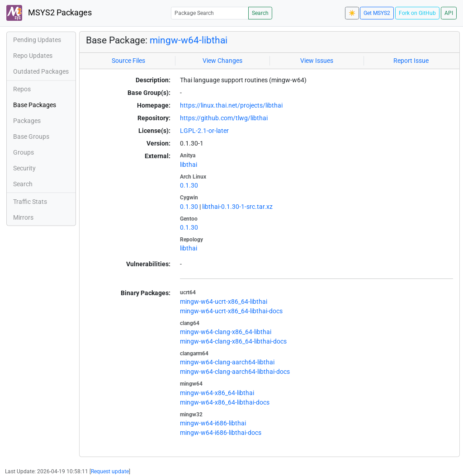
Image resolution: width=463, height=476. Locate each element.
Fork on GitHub (417, 13)
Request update (110, 471)
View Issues (317, 61)
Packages (27, 121)
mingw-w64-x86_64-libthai (217, 393)
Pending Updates (37, 40)
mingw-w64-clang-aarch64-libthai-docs (235, 372)
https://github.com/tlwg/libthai (224, 118)
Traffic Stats (30, 202)
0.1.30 (189, 185)
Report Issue (411, 61)
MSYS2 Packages (49, 13)
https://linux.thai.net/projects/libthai (231, 105)
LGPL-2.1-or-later (204, 131)
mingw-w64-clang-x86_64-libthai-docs (233, 341)
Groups (24, 152)
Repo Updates (33, 56)
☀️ (352, 13)
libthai (189, 165)
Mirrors (23, 217)
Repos (22, 89)
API (449, 13)
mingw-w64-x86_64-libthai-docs (225, 402)
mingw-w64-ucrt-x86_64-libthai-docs (231, 311)
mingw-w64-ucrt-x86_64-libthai (224, 302)
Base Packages (35, 105)
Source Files (128, 61)
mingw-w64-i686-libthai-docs (221, 433)
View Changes (222, 61)
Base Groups (31, 137)
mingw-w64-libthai (189, 40)
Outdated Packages (41, 71)
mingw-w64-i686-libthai (213, 423)
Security (24, 168)
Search (260, 13)
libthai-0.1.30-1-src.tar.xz (237, 207)
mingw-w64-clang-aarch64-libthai (227, 362)
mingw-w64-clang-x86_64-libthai (226, 332)
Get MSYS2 (377, 13)
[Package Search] (210, 13)
